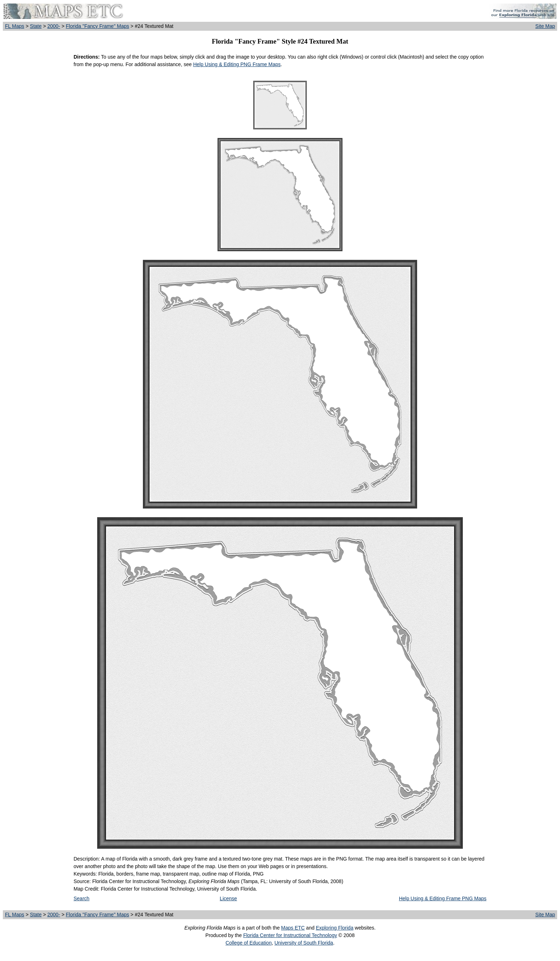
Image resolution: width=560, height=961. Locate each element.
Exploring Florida (334, 928)
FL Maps (15, 26)
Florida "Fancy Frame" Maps (97, 26)
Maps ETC (293, 928)
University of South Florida (304, 943)
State (36, 26)
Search (81, 898)
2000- (54, 26)
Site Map (545, 26)
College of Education (248, 943)
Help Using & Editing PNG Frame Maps (237, 64)
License (228, 898)
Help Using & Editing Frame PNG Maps (443, 898)
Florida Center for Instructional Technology (290, 935)
